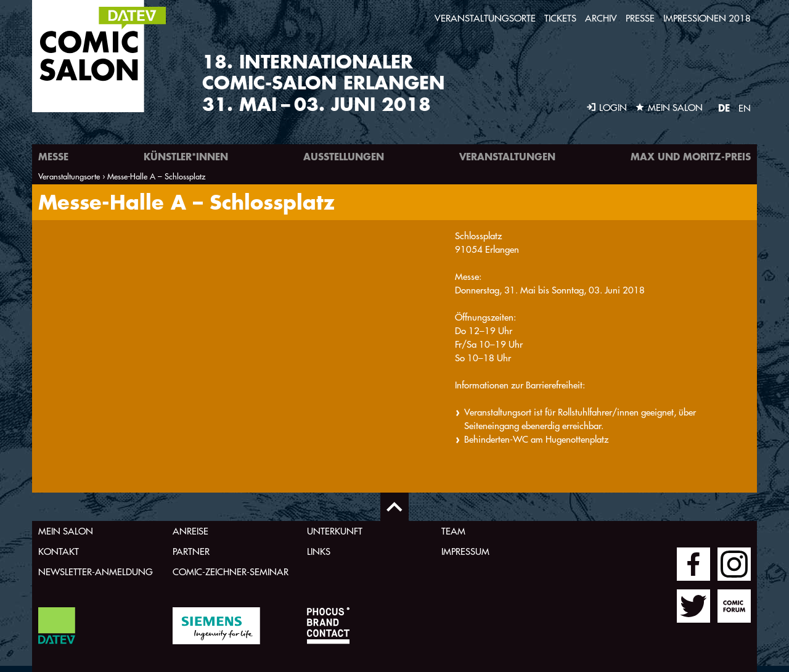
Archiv (601, 18)
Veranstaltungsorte (485, 18)
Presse (640, 18)
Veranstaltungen (507, 156)
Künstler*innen (186, 156)
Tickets (560, 18)
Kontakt (59, 551)
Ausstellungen (344, 156)
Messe (53, 156)
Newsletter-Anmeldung (96, 572)
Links (319, 551)
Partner (191, 551)
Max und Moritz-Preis (691, 156)
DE (724, 108)
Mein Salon (66, 531)
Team (453, 531)
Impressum (465, 551)
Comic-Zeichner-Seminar (231, 572)
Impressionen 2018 (707, 18)
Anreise (190, 531)
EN (745, 108)
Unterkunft (335, 531)
